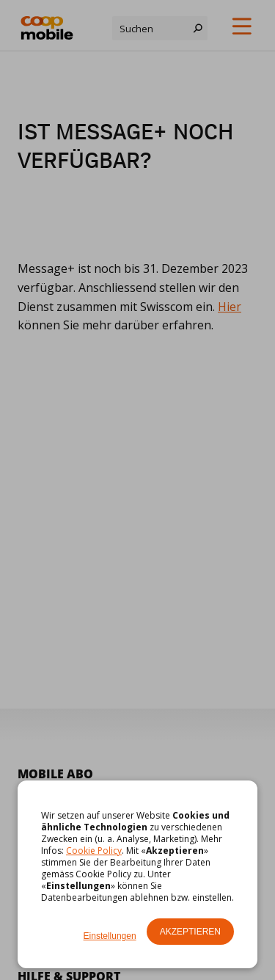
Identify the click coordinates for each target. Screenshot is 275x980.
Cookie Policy (94, 851)
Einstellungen (110, 936)
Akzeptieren (190, 932)
